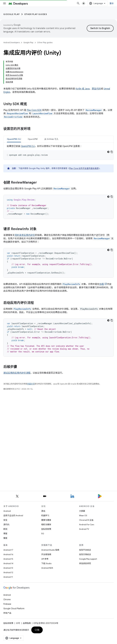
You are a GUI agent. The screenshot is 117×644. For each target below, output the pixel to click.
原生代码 (96, 62)
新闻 (5, 529)
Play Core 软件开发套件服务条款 (84, 142)
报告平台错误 (85, 550)
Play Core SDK (34, 84)
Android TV (84, 529)
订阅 (37, 630)
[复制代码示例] (112, 125)
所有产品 (7, 613)
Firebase (7, 604)
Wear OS (83, 516)
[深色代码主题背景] (108, 125)
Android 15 (8, 559)
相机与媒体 (46, 525)
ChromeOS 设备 (86, 520)
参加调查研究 (85, 563)
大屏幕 (82, 511)
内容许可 (31, 357)
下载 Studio (46, 563)
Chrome (7, 599)
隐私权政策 (46, 529)
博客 (5, 534)
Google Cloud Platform (14, 608)
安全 (5, 520)
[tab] (14, 112)
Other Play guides (36, 14)
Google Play (12, 14)
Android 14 (8, 563)
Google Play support (88, 559)
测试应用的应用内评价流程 (17, 346)
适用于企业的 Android (13, 516)
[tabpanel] (58, 126)
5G (43, 534)
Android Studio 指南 (50, 550)
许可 (18, 623)
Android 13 (8, 568)
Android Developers (12, 42)
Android (7, 511)
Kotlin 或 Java (83, 62)
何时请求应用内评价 (25, 209)
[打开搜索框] (80, 3)
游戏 (43, 511)
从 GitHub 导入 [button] (51, 113)
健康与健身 (46, 520)
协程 (102, 258)
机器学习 (45, 516)
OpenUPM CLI (28, 120)
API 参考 (45, 559)
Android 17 (8, 550)
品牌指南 (27, 623)
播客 (5, 538)
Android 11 (8, 577)
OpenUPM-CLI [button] (14, 113)
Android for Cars (87, 525)
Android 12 (8, 572)
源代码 (6, 525)
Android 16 (8, 554)
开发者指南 (46, 554)
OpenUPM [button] (33, 113)
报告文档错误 (85, 554)
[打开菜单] (5, 3)
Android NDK (47, 568)
